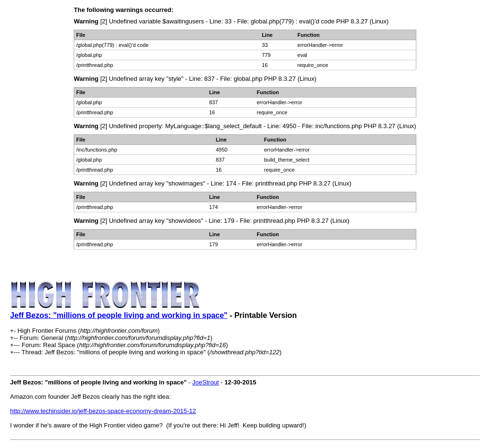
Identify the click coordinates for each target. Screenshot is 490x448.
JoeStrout (206, 382)
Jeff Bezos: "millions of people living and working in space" (119, 315)
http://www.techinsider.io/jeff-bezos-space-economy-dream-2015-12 (103, 411)
